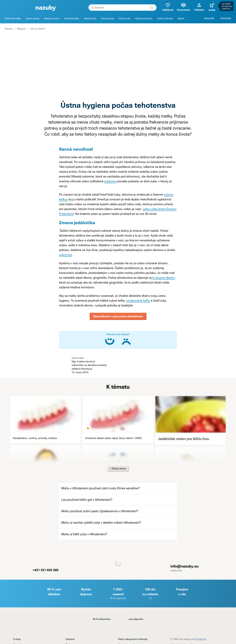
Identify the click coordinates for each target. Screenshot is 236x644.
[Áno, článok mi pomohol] (110, 340)
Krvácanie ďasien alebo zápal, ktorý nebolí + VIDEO (114, 440)
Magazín (22, 29)
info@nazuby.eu (184, 576)
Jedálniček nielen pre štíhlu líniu (183, 437)
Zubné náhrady (165, 18)
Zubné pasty (107, 18)
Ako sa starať (38, 29)
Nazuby (9, 29)
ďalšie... (182, 18)
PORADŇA (226, 18)
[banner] (44, 8)
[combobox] (120, 8)
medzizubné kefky (138, 301)
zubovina (110, 181)
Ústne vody (125, 18)
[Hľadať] (149, 8)
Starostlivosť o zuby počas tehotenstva (118, 315)
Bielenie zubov (52, 18)
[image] (45, 413)
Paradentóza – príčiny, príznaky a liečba (44, 437)
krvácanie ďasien (164, 278)
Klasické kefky (72, 18)
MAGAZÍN (209, 18)
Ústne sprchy (33, 18)
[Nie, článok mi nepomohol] (126, 340)
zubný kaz (65, 255)
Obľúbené (165, 7)
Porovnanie (181, 7)
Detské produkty (144, 18)
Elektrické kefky (13, 18)
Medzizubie (90, 18)
